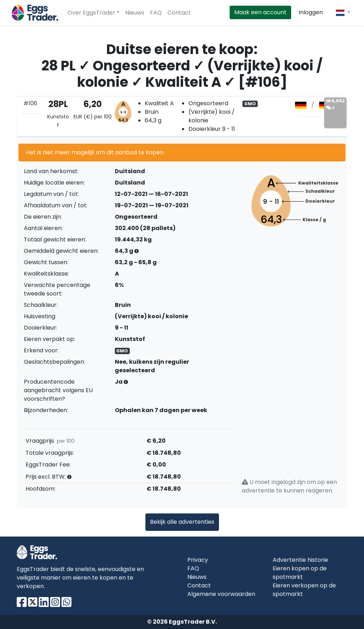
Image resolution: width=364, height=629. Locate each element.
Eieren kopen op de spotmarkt (300, 573)
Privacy (198, 560)
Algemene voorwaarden (221, 594)
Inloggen (311, 12)
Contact (179, 13)
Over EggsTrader (91, 13)
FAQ (156, 13)
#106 (30, 103)
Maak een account (260, 12)
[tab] (182, 116)
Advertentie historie (300, 560)
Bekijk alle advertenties (182, 522)
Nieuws (135, 13)
